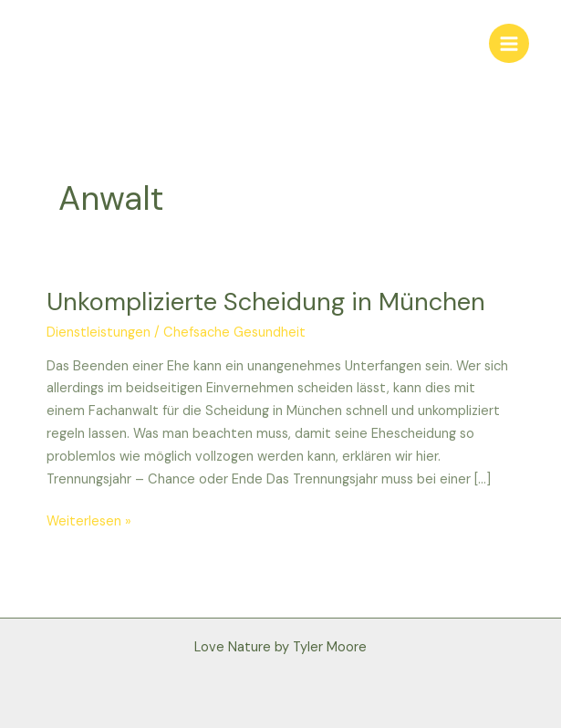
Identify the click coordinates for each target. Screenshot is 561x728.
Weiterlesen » (89, 520)
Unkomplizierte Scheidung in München (266, 302)
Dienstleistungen (99, 333)
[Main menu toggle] (509, 44)
